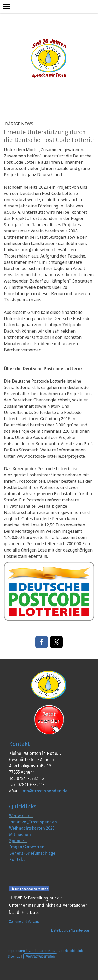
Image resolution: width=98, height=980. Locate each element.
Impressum (16, 951)
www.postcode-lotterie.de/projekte (51, 456)
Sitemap (14, 956)
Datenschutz (46, 951)
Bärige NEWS (19, 124)
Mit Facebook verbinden (29, 889)
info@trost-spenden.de (44, 791)
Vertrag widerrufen (40, 956)
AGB (31, 951)
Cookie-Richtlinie (71, 951)
